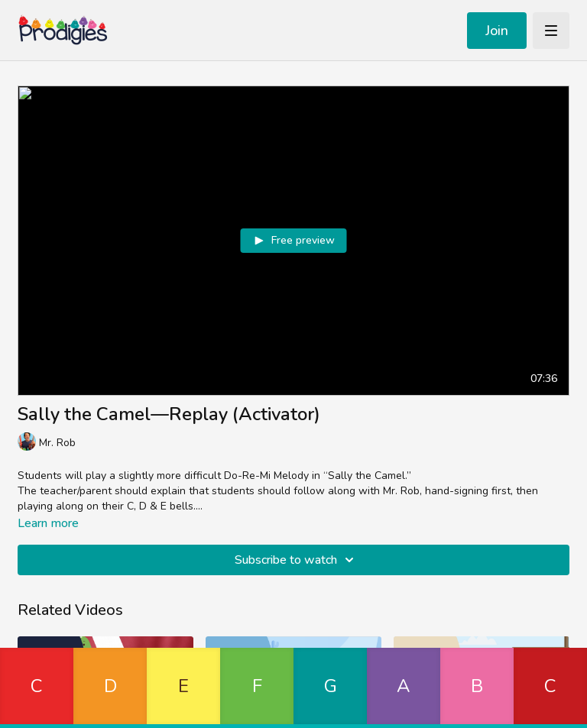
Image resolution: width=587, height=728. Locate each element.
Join (497, 31)
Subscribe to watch (297, 560)
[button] (37, 688)
